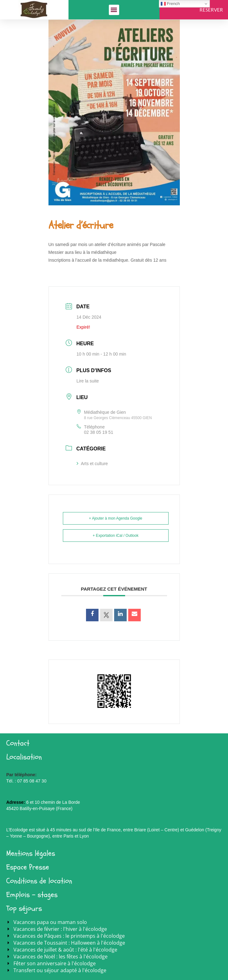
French (170, 4)
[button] (114, 10)
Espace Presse (28, 867)
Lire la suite (88, 381)
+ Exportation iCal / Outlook (115, 536)
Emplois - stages (32, 895)
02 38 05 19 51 (99, 432)
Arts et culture (92, 464)
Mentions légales (31, 853)
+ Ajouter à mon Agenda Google (115, 518)
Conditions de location (39, 881)
